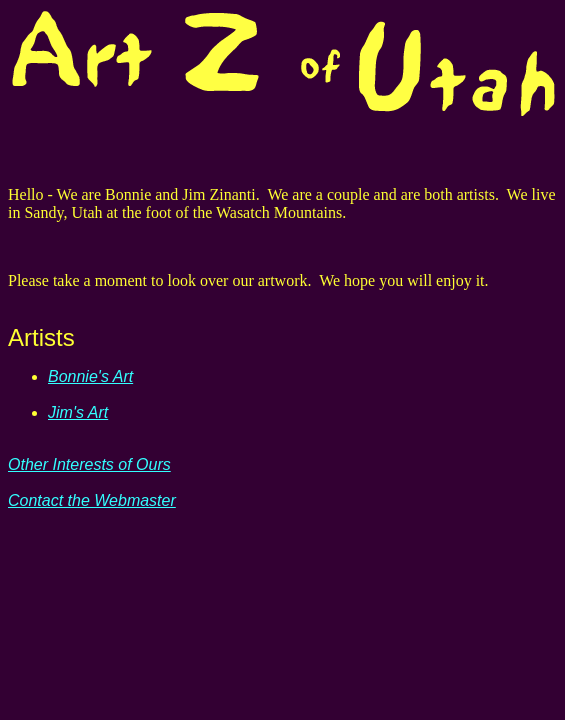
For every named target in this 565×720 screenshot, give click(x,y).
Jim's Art (78, 412)
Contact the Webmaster (92, 500)
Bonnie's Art (90, 376)
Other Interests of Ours (89, 464)
